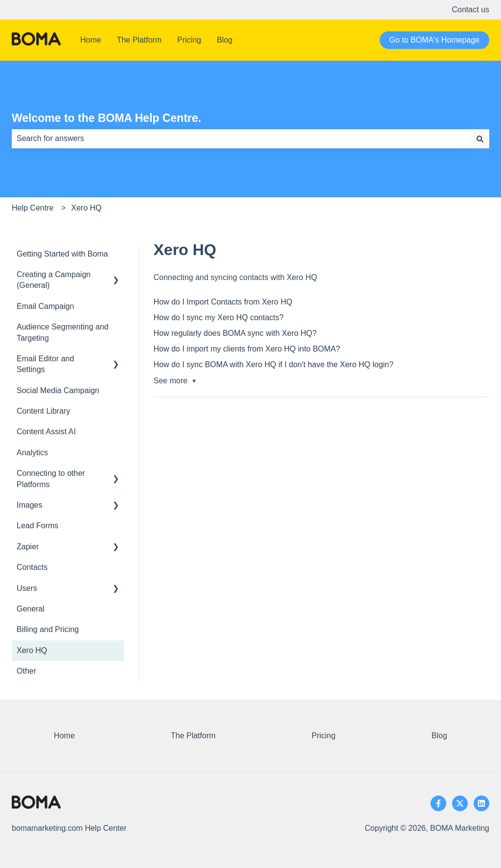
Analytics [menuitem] (32, 453)
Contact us (471, 10)
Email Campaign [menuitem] (45, 306)
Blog (225, 40)
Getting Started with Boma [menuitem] (62, 254)
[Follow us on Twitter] (460, 803)
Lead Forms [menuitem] (37, 526)
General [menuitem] (31, 609)
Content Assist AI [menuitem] (46, 432)
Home (91, 40)
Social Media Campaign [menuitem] (58, 390)
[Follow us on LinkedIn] (481, 803)
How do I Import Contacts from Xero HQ (223, 302)
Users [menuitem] (27, 588)
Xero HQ (87, 208)
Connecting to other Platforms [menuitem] (51, 479)
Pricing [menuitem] (324, 736)
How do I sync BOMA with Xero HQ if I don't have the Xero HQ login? (273, 364)
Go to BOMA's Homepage (434, 40)
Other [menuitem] (26, 671)
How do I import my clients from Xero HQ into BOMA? (247, 349)
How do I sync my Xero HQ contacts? (219, 317)
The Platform (139, 40)
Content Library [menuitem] (43, 411)
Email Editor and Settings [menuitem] (45, 364)
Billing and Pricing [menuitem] (48, 629)
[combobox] (241, 139)
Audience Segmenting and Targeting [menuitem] (63, 332)
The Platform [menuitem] (193, 736)
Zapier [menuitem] (28, 547)
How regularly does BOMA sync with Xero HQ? (235, 333)
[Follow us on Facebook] (438, 803)
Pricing (189, 40)
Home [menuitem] (64, 736)
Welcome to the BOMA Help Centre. (106, 118)
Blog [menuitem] (439, 736)
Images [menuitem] (29, 505)
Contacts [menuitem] (32, 567)
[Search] (480, 139)
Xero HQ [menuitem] (32, 650)
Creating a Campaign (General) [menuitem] (54, 280)
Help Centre (33, 208)
